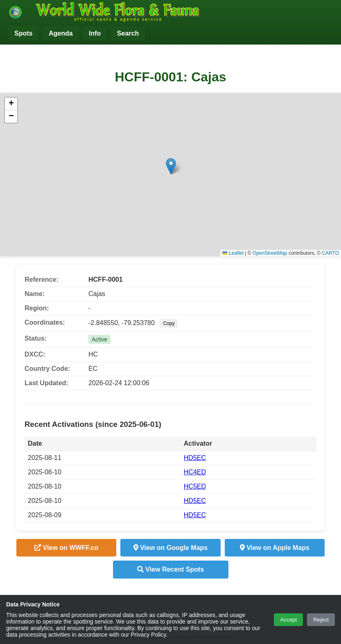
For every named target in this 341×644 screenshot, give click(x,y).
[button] (171, 166)
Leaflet (233, 253)
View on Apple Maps (275, 548)
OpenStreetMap (270, 253)
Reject (321, 620)
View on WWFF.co (66, 548)
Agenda (61, 33)
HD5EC (195, 458)
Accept (288, 620)
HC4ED (195, 472)
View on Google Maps (171, 548)
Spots (23, 33)
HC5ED (195, 486)
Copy (169, 323)
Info (95, 33)
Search (128, 33)
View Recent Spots (170, 569)
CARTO (330, 253)
